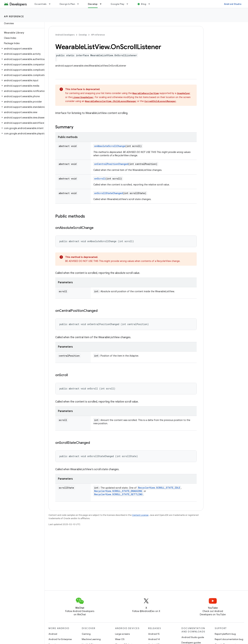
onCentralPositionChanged (111, 164)
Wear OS (120, 639)
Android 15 (154, 634)
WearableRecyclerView (146, 93)
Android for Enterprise (60, 639)
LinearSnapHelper (83, 97)
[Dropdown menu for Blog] (151, 4)
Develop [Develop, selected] (93, 4)
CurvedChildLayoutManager (160, 101)
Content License (140, 515)
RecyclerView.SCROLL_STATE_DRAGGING (118, 491)
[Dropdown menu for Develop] (102, 4)
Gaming (86, 634)
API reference (14, 16)
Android (53, 634)
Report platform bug (225, 634)
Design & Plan (67, 4)
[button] (22, 49)
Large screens (122, 634)
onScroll (100, 179)
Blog (144, 4)
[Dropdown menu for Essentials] (51, 4)
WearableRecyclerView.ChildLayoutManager (111, 101)
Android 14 (154, 639)
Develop (83, 35)
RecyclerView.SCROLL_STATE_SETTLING (118, 494)
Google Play (118, 4)
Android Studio (233, 4)
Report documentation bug (229, 639)
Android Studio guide (193, 637)
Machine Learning (91, 639)
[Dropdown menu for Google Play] (129, 4)
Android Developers (65, 35)
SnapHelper (184, 93)
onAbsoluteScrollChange (110, 146)
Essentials (41, 4)
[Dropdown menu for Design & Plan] (79, 4)
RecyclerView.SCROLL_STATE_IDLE (159, 488)
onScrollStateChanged (109, 193)
